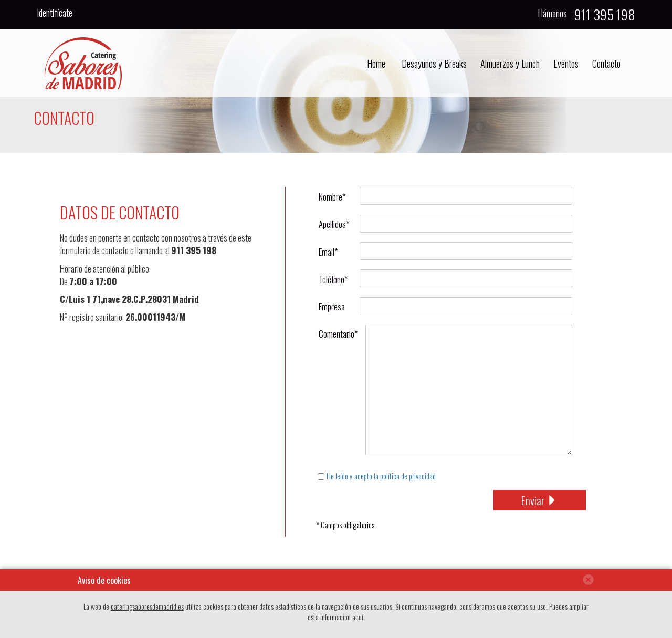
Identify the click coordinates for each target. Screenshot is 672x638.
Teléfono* (333, 279)
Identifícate (55, 13)
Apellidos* (334, 224)
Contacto (606, 64)
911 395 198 (194, 250)
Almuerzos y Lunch (510, 64)
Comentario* (335, 334)
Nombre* (332, 197)
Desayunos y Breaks (434, 64)
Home (376, 64)
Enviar (539, 500)
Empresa (332, 306)
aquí (358, 617)
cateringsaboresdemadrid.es (147, 606)
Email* (328, 252)
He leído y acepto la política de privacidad (381, 476)
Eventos (566, 64)
